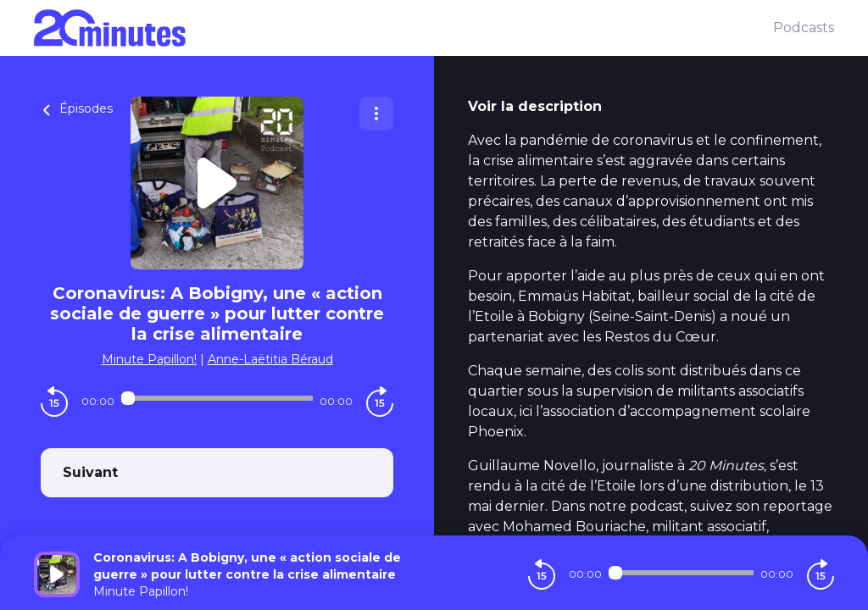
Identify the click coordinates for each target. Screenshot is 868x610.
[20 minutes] (403, 28)
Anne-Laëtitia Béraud (270, 359)
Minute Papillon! (149, 359)
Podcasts (804, 28)
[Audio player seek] (217, 398)
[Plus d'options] (376, 114)
